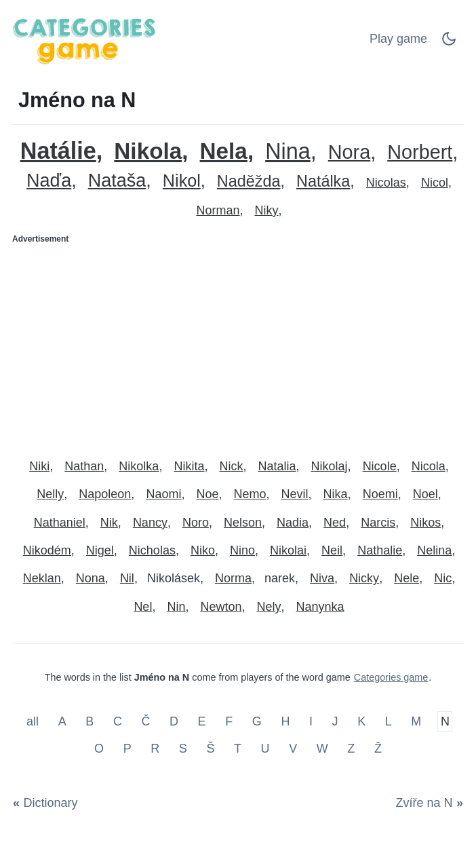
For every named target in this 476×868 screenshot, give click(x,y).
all (34, 721)
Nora (349, 152)
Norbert (420, 152)
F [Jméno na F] (229, 721)
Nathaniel (60, 523)
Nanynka (320, 607)
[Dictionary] (48, 803)
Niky (267, 210)
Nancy (150, 523)
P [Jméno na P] (127, 749)
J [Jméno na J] (335, 721)
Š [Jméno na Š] (210, 749)
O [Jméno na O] (99, 749)
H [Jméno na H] (285, 721)
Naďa (49, 181)
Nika (336, 494)
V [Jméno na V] (293, 749)
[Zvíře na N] (427, 803)
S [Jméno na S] (183, 749)
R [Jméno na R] (155, 749)
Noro (196, 523)
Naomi (163, 494)
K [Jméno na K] (361, 721)
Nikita (189, 466)
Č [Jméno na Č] (145, 721)
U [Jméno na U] (265, 749)
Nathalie (380, 550)
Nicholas (152, 550)
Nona (91, 578)
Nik (109, 523)
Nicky (364, 578)
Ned (335, 523)
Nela (224, 151)
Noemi (380, 494)
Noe (207, 494)
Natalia (277, 466)
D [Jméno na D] (174, 721)
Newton (221, 607)
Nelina (434, 550)
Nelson (243, 523)
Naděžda (249, 182)
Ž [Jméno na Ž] (378, 749)
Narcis (378, 523)
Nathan (84, 466)
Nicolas (386, 183)
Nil (127, 578)
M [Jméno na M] (416, 721)
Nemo (250, 494)
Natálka (323, 182)
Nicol (435, 183)
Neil (332, 550)
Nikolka (139, 466)
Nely (269, 607)
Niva (322, 578)
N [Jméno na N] (445, 721)
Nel (143, 607)
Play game (398, 39)
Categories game (391, 677)
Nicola (429, 466)
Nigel (100, 550)
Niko (203, 550)
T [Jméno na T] (238, 749)
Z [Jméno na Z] (351, 749)
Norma (233, 578)
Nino (242, 550)
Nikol (182, 181)
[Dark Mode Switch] (449, 43)
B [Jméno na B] (90, 721)
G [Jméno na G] (257, 721)
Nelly (50, 494)
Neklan (42, 578)
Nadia (293, 523)
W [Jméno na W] (322, 749)
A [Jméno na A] (62, 721)
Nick (231, 466)
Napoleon (105, 494)
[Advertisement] (238, 345)
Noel (425, 494)
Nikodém (47, 550)
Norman (218, 210)
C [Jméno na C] (118, 721)
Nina (288, 152)
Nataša (117, 181)
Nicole (380, 466)
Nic (443, 578)
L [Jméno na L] (389, 721)
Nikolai (288, 550)
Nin (176, 607)
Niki (39, 466)
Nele (406, 578)
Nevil (295, 494)
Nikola (148, 151)
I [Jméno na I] (311, 721)
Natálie (58, 151)
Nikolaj (330, 466)
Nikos (425, 523)
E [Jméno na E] (202, 721)
